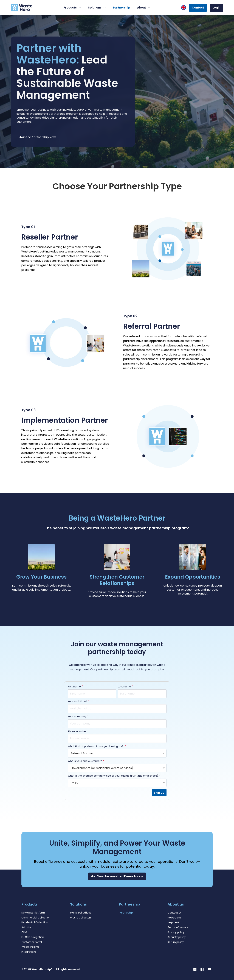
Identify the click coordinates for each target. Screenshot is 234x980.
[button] (117, 876)
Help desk (173, 922)
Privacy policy (176, 932)
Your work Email (78, 702)
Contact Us (175, 913)
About (144, 8)
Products (72, 8)
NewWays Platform (33, 913)
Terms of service (178, 927)
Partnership (122, 8)
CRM (24, 932)
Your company (77, 717)
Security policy (177, 937)
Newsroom (174, 918)
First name (75, 687)
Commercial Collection (36, 918)
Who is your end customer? (85, 761)
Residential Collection (35, 922)
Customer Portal (32, 942)
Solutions (97, 8)
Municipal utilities (81, 913)
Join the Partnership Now (38, 137)
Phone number (77, 732)
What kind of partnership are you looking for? (96, 746)
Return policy (176, 942)
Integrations (29, 952)
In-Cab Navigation (33, 937)
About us (176, 904)
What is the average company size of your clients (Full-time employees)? (114, 776)
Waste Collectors (81, 918)
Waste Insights (30, 947)
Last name (125, 687)
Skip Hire (26, 927)
